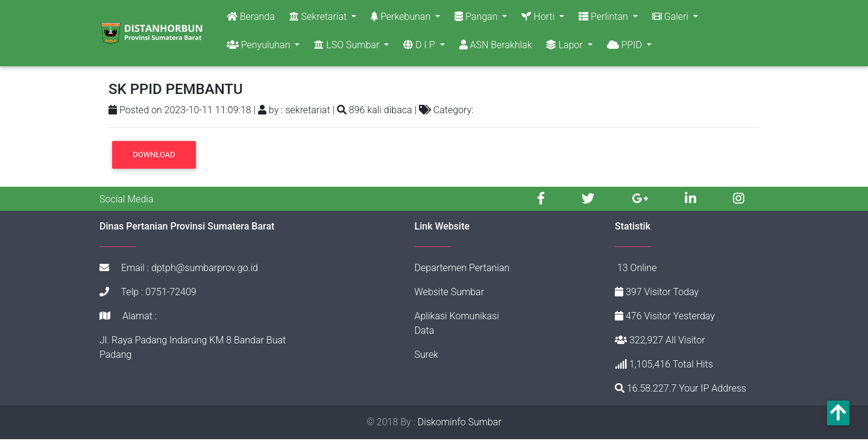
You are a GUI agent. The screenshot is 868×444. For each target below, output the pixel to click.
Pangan (477, 19)
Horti (539, 19)
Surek (427, 359)
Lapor (565, 47)
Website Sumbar (450, 297)
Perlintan (605, 19)
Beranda (251, 19)
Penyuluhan (260, 47)
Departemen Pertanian (462, 273)
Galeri (671, 19)
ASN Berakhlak (496, 47)
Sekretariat (319, 19)
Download (154, 159)
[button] (838, 413)
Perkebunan (402, 19)
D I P (420, 47)
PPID (626, 47)
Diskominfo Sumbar (460, 427)
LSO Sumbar (348, 47)
